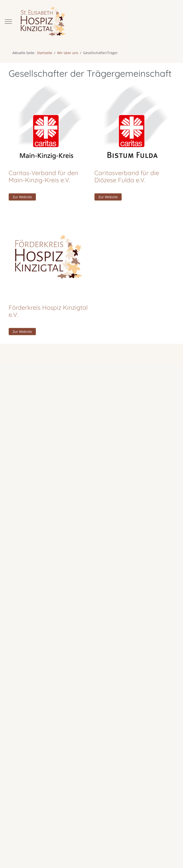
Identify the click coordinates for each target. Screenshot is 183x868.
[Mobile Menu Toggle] (8, 21)
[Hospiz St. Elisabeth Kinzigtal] (91, 21)
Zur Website (22, 197)
